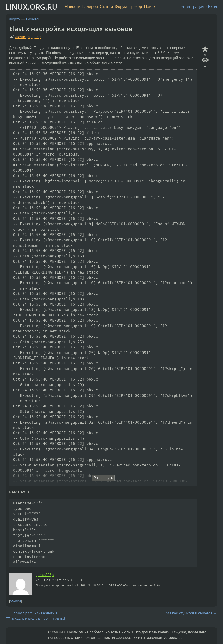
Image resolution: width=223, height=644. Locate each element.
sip (30, 37)
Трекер (136, 7)
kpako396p (45, 575)
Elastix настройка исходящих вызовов (71, 29)
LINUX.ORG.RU (31, 7)
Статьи (106, 7)
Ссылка (16, 601)
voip (38, 37)
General (33, 19)
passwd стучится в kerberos (189, 613)
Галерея (90, 7)
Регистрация (193, 7)
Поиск (150, 7)
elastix (21, 37)
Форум (121, 7)
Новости (73, 7)
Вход (212, 7)
